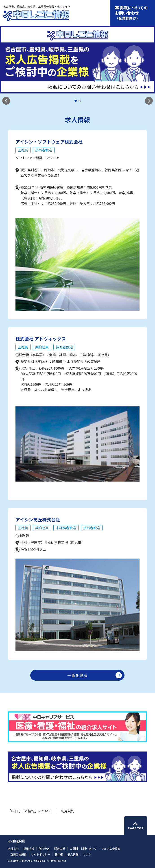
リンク (87, 854)
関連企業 (60, 848)
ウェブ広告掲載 (111, 848)
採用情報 (29, 848)
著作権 (59, 854)
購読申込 (44, 848)
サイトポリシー (41, 854)
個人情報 (73, 854)
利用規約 (68, 811)
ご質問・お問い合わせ (83, 848)
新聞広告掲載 (18, 854)
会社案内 (13, 848)
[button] (6, 101)
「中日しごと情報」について (30, 811)
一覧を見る (77, 675)
